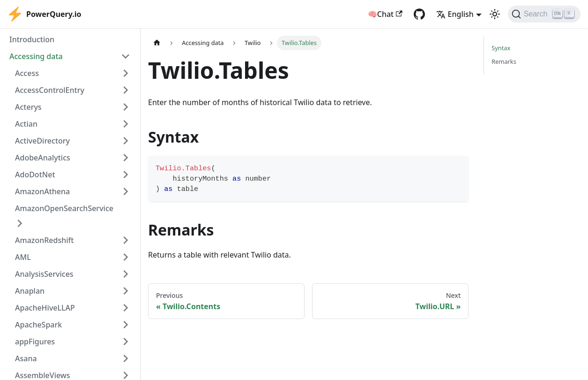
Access (27, 73)
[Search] (544, 14)
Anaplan (30, 291)
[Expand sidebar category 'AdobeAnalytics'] (126, 158)
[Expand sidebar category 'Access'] (126, 73)
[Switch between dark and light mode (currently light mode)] (495, 14)
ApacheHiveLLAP (45, 308)
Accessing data (36, 56)
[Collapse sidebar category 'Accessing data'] (126, 56)
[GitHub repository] (419, 14)
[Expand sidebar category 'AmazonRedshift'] (126, 240)
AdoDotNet (35, 175)
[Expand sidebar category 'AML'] (126, 257)
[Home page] (157, 43)
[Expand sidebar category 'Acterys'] (126, 107)
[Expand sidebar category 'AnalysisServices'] (126, 274)
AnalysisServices (44, 274)
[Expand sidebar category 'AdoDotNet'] (126, 175)
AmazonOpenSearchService (64, 208)
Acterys (28, 107)
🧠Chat (385, 14)
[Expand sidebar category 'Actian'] (126, 124)
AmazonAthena (42, 191)
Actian (26, 124)
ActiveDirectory (42, 141)
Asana (26, 358)
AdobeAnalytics (43, 158)
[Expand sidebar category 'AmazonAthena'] (126, 191)
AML (23, 257)
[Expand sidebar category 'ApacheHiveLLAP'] (126, 308)
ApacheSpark (38, 325)
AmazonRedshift (44, 240)
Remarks (504, 61)
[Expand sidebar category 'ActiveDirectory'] (126, 141)
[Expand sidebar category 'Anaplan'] (126, 291)
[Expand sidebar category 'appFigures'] (126, 342)
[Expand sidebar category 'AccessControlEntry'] (126, 90)
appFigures (35, 342)
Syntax (501, 48)
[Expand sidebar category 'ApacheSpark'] (126, 325)
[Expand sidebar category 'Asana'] (126, 358)
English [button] (455, 14)
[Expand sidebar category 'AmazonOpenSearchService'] (20, 223)
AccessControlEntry (50, 90)
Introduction (32, 39)
